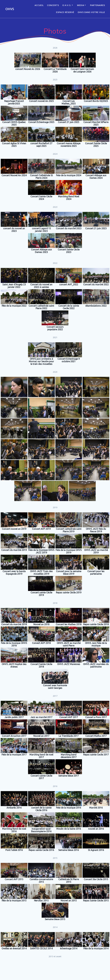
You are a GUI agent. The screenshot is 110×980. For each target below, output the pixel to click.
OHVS (10, 9)
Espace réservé (65, 12)
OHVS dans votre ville (91, 12)
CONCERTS (53, 5)
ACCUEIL (39, 5)
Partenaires (98, 5)
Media (81, 5)
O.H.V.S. (67, 5)
